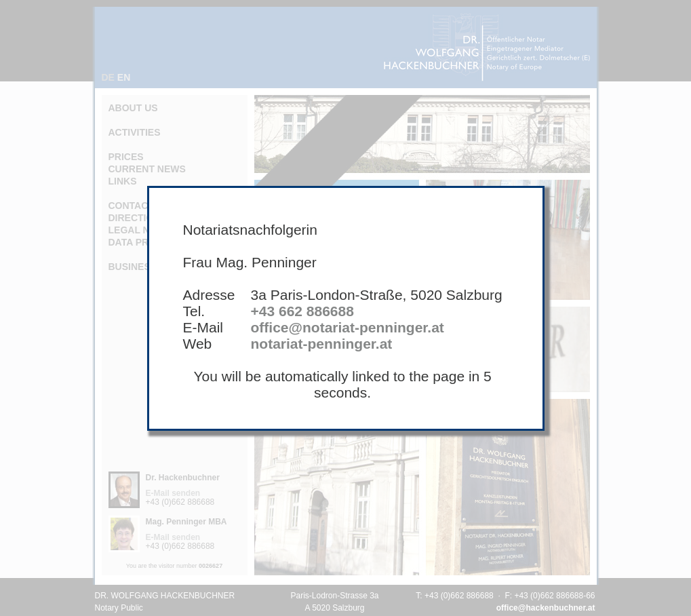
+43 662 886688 (302, 311)
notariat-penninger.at (322, 344)
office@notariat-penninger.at (348, 327)
